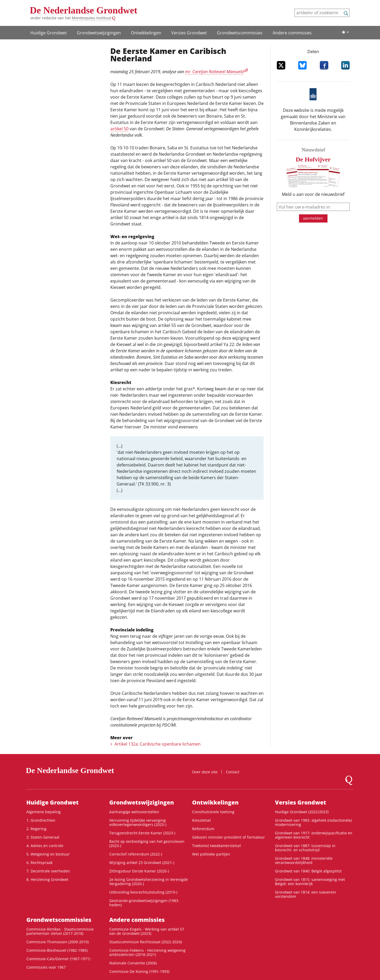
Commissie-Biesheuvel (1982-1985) (57, 950)
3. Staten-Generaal (43, 837)
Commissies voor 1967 (46, 967)
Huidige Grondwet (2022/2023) (302, 812)
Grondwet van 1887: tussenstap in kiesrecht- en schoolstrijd (305, 848)
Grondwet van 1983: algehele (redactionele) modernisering (313, 822)
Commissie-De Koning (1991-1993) (139, 971)
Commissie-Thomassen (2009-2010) (58, 942)
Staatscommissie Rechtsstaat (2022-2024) (146, 942)
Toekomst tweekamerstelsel (217, 846)
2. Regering (36, 829)
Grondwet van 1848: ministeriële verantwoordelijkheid (304, 860)
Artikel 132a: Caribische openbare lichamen (158, 744)
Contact (233, 772)
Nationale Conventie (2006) (133, 963)
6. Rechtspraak (39, 863)
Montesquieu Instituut (92, 18)
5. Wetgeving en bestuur (48, 854)
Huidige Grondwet (49, 33)
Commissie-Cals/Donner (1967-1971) (58, 959)
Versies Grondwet (189, 33)
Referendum (203, 829)
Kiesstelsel (201, 820)
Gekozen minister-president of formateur (229, 837)
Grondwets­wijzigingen (99, 33)
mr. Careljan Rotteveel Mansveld (214, 72)
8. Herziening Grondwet (47, 879)
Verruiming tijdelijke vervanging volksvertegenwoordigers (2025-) (138, 822)
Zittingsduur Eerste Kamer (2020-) (139, 871)
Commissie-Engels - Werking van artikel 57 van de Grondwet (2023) (147, 931)
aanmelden (313, 218)
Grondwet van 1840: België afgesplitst (308, 871)
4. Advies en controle (45, 846)
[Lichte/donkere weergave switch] (345, 32)
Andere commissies (292, 33)
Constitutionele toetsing (213, 812)
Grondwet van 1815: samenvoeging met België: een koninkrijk (310, 882)
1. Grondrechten (41, 820)
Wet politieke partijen (211, 854)
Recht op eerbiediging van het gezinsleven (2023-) (147, 843)
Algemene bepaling (44, 812)
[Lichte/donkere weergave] (345, 32)
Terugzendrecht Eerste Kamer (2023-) (142, 833)
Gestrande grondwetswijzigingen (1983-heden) (144, 903)
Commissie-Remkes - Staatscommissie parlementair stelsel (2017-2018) (60, 931)
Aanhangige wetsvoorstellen (134, 812)
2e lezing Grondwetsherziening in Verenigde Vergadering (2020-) (149, 882)
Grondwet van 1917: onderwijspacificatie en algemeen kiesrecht (314, 835)
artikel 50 (119, 129)
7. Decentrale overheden (48, 871)
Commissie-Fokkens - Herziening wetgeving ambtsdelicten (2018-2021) (147, 952)
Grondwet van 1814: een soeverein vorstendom (306, 894)
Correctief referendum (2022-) (136, 854)
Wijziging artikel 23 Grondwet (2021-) (142, 863)
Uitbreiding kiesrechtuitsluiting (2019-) (143, 892)
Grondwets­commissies (240, 33)
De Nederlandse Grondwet (84, 10)
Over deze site (205, 772)
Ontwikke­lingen (146, 33)
